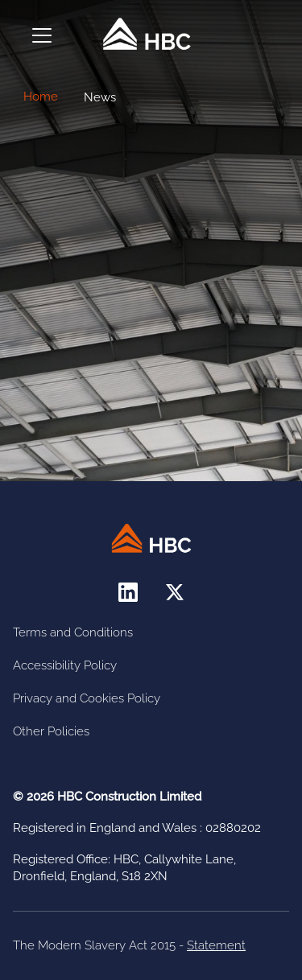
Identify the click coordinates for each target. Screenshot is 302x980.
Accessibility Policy (65, 665)
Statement (216, 945)
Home (41, 97)
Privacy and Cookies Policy (87, 698)
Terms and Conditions (73, 632)
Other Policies (51, 731)
